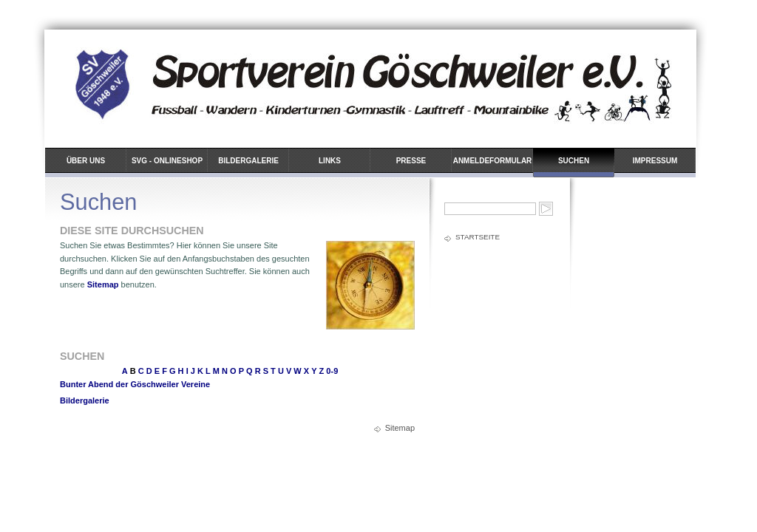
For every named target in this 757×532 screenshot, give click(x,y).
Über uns (86, 161)
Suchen (574, 161)
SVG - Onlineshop (167, 161)
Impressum (655, 161)
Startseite (478, 237)
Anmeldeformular (493, 161)
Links (330, 161)
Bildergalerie (248, 161)
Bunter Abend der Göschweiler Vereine (135, 384)
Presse (411, 161)
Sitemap (103, 284)
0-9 (332, 371)
